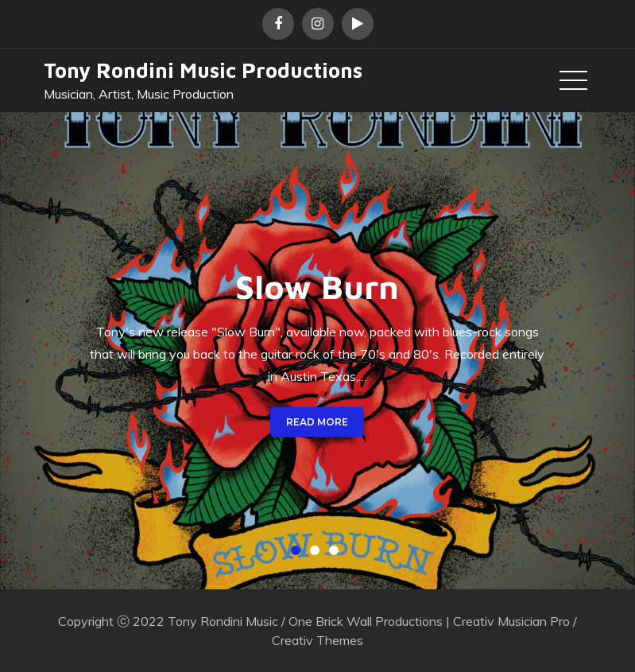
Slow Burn (317, 286)
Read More (317, 421)
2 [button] (318, 554)
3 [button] (337, 554)
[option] (317, 351)
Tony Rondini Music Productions (203, 70)
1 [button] (299, 554)
